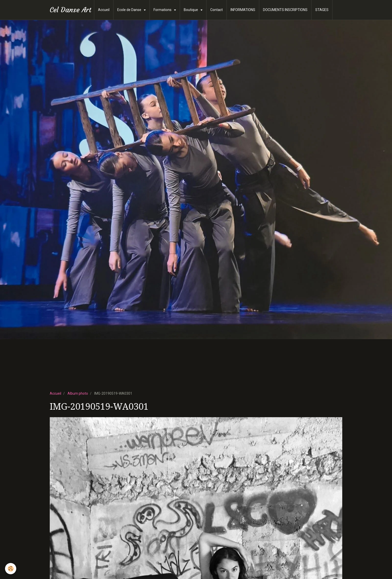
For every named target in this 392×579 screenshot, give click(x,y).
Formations (163, 10)
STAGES (322, 10)
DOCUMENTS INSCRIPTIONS (285, 10)
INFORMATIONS (243, 10)
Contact (216, 10)
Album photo (78, 393)
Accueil (104, 10)
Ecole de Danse (130, 10)
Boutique (191, 10)
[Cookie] (11, 569)
